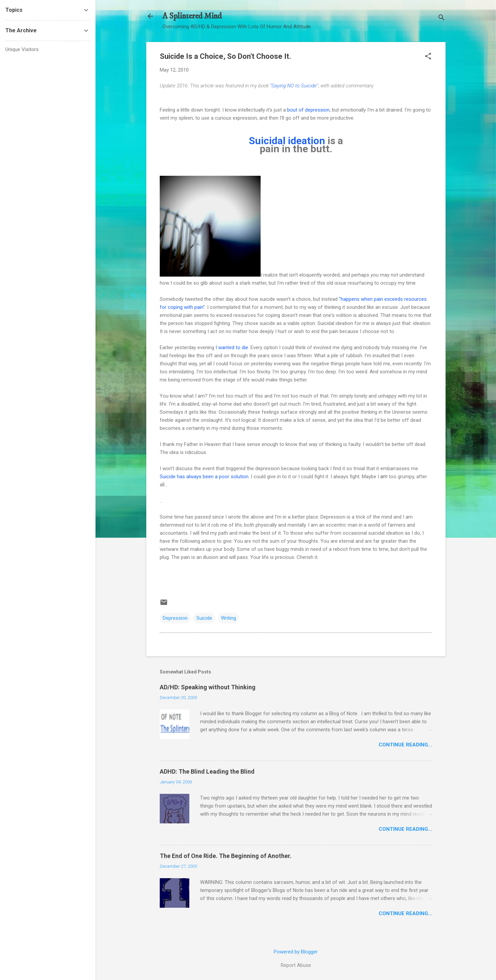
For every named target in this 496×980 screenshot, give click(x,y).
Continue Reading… (405, 745)
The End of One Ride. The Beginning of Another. (226, 856)
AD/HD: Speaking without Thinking (208, 687)
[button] (428, 57)
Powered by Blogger (296, 952)
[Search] (442, 18)
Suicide (204, 618)
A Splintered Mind (192, 16)
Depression (175, 618)
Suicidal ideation (287, 141)
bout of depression (308, 110)
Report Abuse (296, 965)
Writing (228, 618)
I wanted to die (232, 348)
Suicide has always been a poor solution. (205, 477)
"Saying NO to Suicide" (294, 86)
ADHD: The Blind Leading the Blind (207, 771)
